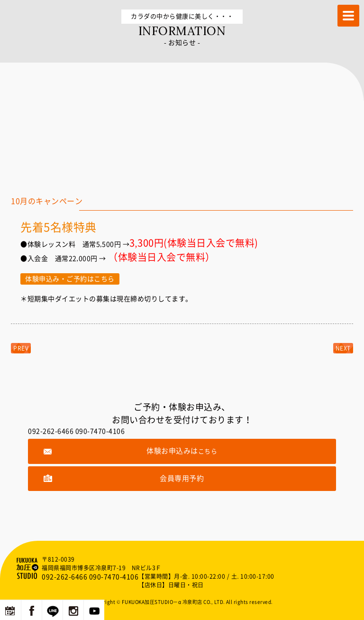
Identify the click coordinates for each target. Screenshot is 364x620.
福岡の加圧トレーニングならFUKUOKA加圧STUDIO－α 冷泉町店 (28, 568)
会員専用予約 (182, 478)
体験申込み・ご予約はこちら (70, 279)
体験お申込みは (182, 451)
